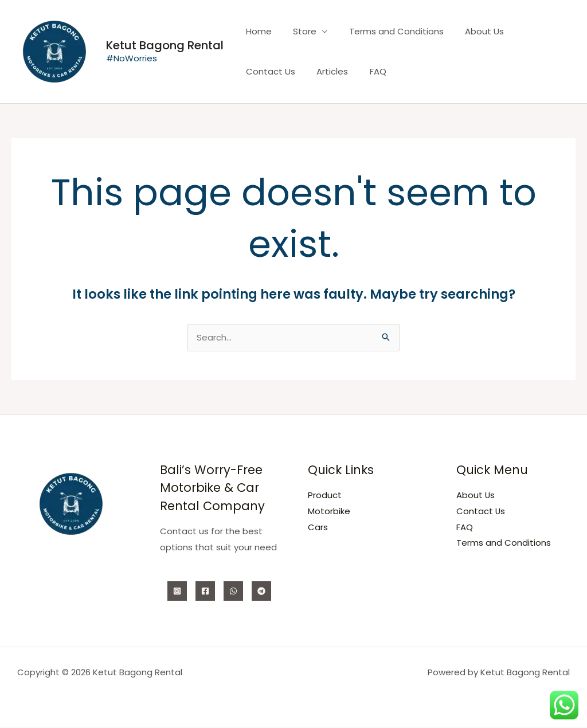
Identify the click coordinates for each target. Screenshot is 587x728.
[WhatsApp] (233, 592)
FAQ (301, 71)
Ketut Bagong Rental (165, 45)
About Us (469, 31)
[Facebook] (205, 592)
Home (257, 31)
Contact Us (531, 31)
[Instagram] (177, 592)
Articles (259, 71)
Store (298, 31)
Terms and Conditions (386, 31)
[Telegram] (261, 592)
